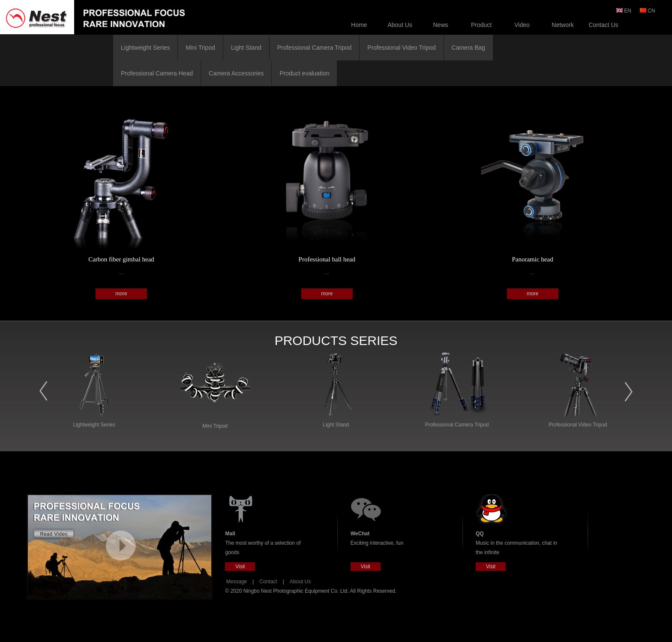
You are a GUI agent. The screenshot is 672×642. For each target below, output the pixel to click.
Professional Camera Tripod (315, 48)
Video (522, 25)
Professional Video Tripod (401, 48)
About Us (400, 25)
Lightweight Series (145, 48)
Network (562, 25)
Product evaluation (304, 73)
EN (624, 11)
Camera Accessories (236, 73)
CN (648, 11)
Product (481, 25)
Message (236, 582)
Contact (268, 582)
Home (359, 25)
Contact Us (603, 25)
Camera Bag (469, 48)
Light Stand (246, 48)
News (440, 25)
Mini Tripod (200, 48)
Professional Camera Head (157, 73)
